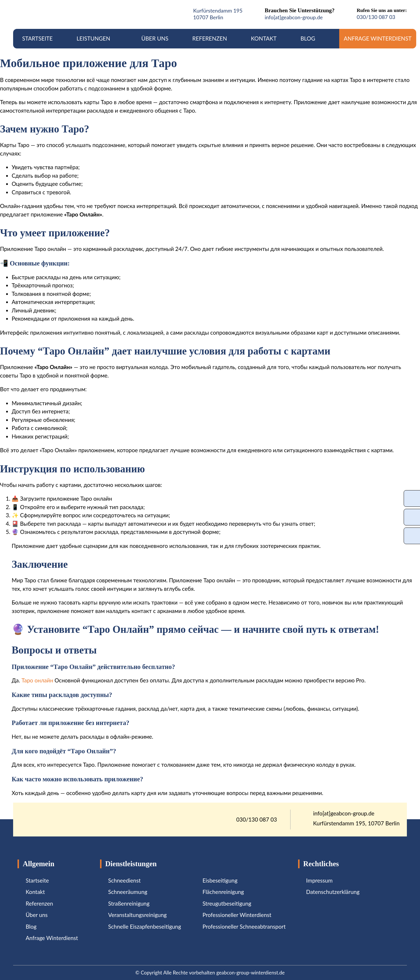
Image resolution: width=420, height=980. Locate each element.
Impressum (320, 880)
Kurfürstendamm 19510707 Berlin (218, 14)
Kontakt (264, 38)
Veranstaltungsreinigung (138, 915)
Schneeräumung (128, 892)
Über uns (155, 38)
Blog (308, 38)
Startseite (37, 38)
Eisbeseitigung (220, 880)
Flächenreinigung (223, 892)
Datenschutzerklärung (333, 892)
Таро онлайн (37, 680)
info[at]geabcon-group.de (294, 17)
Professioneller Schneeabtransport (244, 926)
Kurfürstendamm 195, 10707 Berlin (357, 823)
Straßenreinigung (129, 903)
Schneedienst (124, 880)
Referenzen (210, 38)
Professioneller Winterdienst (237, 915)
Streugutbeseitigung (227, 903)
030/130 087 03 (376, 17)
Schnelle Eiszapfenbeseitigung (145, 926)
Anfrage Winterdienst (378, 38)
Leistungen (97, 38)
